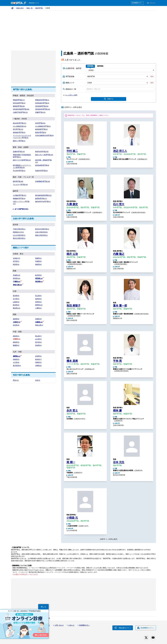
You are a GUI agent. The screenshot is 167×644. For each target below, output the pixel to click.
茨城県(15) (17, 275)
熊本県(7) (38, 359)
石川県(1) (16, 299)
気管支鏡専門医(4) (19, 103)
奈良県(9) (16, 325)
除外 (152, 76)
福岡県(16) (17, 356)
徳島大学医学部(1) (41, 235)
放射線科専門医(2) (19, 132)
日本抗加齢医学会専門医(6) (44, 135)
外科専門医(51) (40, 123)
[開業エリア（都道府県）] (117, 83)
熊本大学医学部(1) (19, 238)
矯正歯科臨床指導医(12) (43, 195)
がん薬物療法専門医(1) (43, 126)
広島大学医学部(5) (41, 232)
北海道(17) (17, 258)
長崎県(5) (16, 359)
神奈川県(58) (17, 285)
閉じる (43, 607)
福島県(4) (38, 264)
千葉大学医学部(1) (19, 229)
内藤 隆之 (119, 254)
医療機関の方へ (137, 3)
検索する (109, 99)
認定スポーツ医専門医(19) (44, 155)
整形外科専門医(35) (42, 152)
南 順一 (71, 462)
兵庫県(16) (39, 322)
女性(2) (38, 380)
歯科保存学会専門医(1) (43, 201)
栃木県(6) (38, 275)
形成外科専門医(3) (41, 171)
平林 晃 (117, 361)
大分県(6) (16, 362)
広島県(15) (17, 339)
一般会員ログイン (123, 628)
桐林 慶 (117, 411)
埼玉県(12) (39, 278)
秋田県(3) (16, 264)
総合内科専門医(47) (20, 123)
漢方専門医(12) (18, 129)
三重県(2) (38, 308)
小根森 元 (72, 518)
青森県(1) (38, 258)
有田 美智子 (74, 306)
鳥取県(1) (16, 336)
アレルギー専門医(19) (20, 185)
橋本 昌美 (72, 361)
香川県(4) (38, 342)
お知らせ (70, 625)
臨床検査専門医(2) (41, 129)
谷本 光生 (119, 462)
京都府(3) (38, 319)
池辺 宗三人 (120, 151)
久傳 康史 (72, 204)
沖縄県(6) (38, 366)
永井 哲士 (72, 411)
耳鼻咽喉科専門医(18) (43, 181)
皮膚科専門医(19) (19, 152)
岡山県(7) (38, 336)
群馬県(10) (17, 278)
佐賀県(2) (38, 356)
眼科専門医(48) (18, 181)
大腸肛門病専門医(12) (20, 112)
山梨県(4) (16, 302)
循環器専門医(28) (19, 106)
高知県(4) (38, 345)
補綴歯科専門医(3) (19, 198)
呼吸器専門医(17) (19, 100)
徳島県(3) (16, 342)
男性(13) (16, 380)
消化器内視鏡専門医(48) (21, 109)
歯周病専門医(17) (41, 198)
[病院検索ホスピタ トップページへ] (19, 3)
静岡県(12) (39, 305)
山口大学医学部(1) (19, 235)
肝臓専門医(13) (40, 112)
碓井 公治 (72, 254)
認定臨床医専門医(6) (42, 165)
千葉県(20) (17, 282)
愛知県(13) (17, 308)
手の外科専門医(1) (19, 171)
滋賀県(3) (16, 319)
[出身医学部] (120, 70)
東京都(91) (39, 282)
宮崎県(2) (38, 362)
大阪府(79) (17, 322)
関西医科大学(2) (18, 232)
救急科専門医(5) (41, 132)
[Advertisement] (83, 28)
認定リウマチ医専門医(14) (22, 160)
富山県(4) (38, 296)
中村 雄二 (72, 151)
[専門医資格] (117, 76)
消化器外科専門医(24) (43, 109)
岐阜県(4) (16, 305)
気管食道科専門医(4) (42, 103)
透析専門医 (39, 8)
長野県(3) (38, 302)
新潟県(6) (16, 296)
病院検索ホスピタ (34, 3)
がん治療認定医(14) (20, 126)
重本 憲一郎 (120, 306)
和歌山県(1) (39, 325)
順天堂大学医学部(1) (42, 229)
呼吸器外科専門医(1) (42, 100)
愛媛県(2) (16, 345)
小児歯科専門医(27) (20, 195)
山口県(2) (38, 339)
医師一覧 (30, 8)
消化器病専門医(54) (42, 106)
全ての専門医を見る (21, 209)
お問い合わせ (58, 625)
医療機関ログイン (146, 628)
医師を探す (20, 8)
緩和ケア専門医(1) (19, 141)
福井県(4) (38, 299)
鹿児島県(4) (17, 366)
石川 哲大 (119, 204)
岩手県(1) (16, 261)
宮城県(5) (38, 261)
